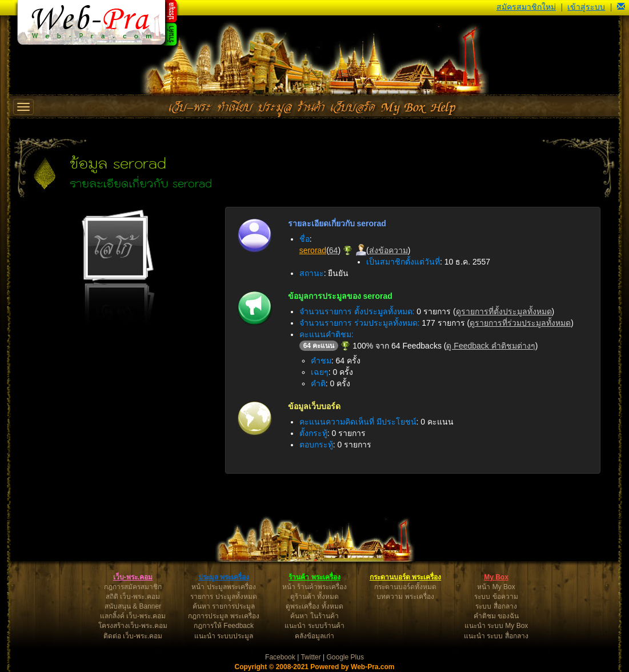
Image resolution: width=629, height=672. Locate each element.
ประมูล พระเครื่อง (224, 577)
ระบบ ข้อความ (496, 597)
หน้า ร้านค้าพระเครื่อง (314, 587)
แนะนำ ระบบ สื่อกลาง (496, 636)
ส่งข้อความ (388, 250)
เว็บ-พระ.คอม (133, 577)
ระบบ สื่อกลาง (496, 606)
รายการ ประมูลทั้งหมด (223, 597)
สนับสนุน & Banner (133, 606)
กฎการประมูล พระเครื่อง (223, 616)
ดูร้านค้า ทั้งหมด (314, 597)
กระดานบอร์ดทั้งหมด (405, 587)
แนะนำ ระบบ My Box (496, 626)
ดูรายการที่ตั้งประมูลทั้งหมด (504, 311)
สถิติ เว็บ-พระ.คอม (133, 597)
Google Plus (345, 657)
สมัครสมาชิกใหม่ (526, 7)
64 (334, 250)
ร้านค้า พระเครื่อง (314, 577)
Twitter (311, 657)
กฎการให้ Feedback (224, 626)
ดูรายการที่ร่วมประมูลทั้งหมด (520, 323)
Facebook (280, 657)
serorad (313, 250)
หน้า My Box (496, 587)
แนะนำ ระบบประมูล (224, 636)
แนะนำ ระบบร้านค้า (314, 626)
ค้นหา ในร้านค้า (314, 616)
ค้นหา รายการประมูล (224, 606)
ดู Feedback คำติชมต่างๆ (490, 346)
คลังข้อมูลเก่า (314, 636)
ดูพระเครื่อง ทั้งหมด (314, 606)
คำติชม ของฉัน (496, 616)
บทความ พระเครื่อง (405, 597)
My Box (496, 577)
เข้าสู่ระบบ (586, 7)
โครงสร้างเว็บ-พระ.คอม (133, 626)
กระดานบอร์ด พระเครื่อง (405, 577)
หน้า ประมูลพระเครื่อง (223, 587)
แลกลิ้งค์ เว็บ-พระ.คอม (133, 616)
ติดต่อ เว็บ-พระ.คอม (133, 636)
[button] (621, 7)
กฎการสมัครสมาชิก (133, 587)
